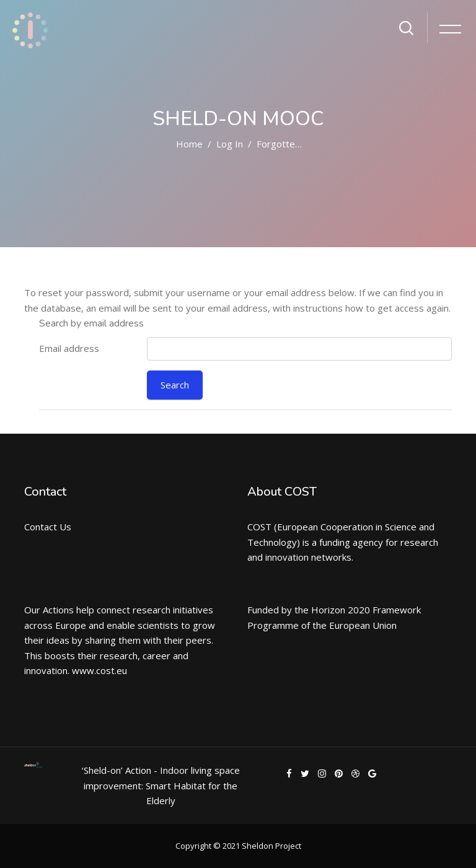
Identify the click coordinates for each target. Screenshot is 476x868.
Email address (69, 348)
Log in (230, 144)
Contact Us (48, 527)
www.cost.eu (99, 670)
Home (189, 144)
